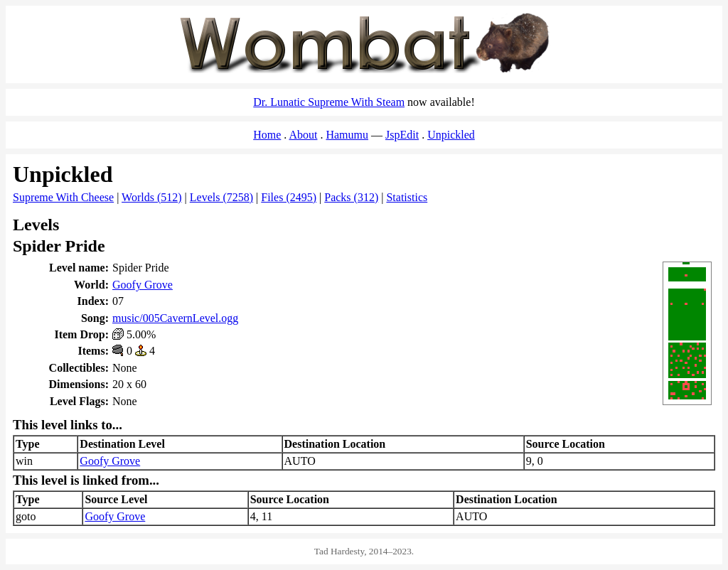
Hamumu (347, 135)
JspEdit (402, 135)
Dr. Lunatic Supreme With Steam (329, 102)
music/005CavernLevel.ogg (175, 318)
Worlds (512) (151, 197)
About (303, 135)
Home (267, 135)
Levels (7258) (221, 197)
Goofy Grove (143, 285)
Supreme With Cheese (63, 197)
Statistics (407, 197)
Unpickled (451, 135)
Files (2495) (289, 197)
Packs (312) (351, 197)
